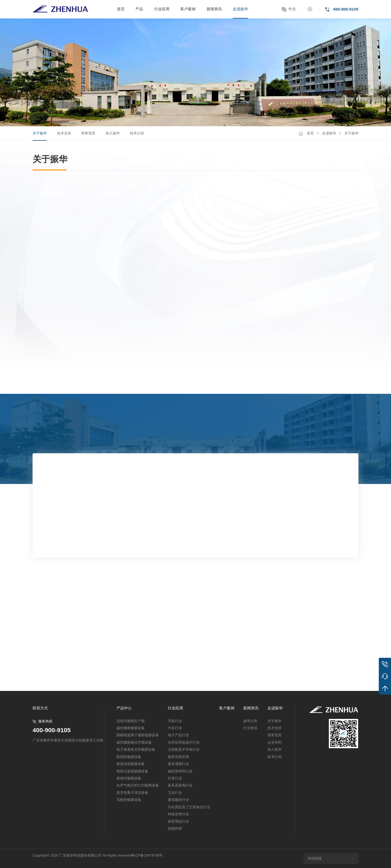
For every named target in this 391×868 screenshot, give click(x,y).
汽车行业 (175, 728)
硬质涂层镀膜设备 (131, 764)
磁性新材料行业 (180, 771)
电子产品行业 (178, 735)
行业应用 (162, 9)
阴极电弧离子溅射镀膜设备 (138, 735)
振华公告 (250, 721)
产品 (139, 9)
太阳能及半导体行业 (184, 750)
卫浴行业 (175, 793)
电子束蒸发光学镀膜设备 (136, 750)
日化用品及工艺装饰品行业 (189, 807)
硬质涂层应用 (178, 757)
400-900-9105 (52, 730)
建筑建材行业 (178, 800)
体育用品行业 (178, 822)
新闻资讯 (214, 9)
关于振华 (40, 133)
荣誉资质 (88, 133)
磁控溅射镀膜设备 (131, 728)
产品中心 (124, 708)
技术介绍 (137, 133)
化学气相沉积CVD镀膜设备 (138, 785)
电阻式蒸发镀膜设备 (132, 771)
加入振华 (113, 133)
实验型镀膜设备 (129, 800)
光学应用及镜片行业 (184, 743)
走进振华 (240, 9)
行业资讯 (250, 728)
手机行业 (175, 721)
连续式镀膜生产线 (131, 721)
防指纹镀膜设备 (129, 757)
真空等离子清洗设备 (132, 793)
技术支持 (64, 133)
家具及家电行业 (180, 785)
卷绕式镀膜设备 (129, 778)
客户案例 (188, 9)
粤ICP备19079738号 (147, 856)
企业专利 (275, 743)
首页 (121, 9)
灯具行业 (175, 778)
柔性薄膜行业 (178, 764)
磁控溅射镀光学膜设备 (134, 743)
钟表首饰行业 (178, 814)
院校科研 (175, 829)
